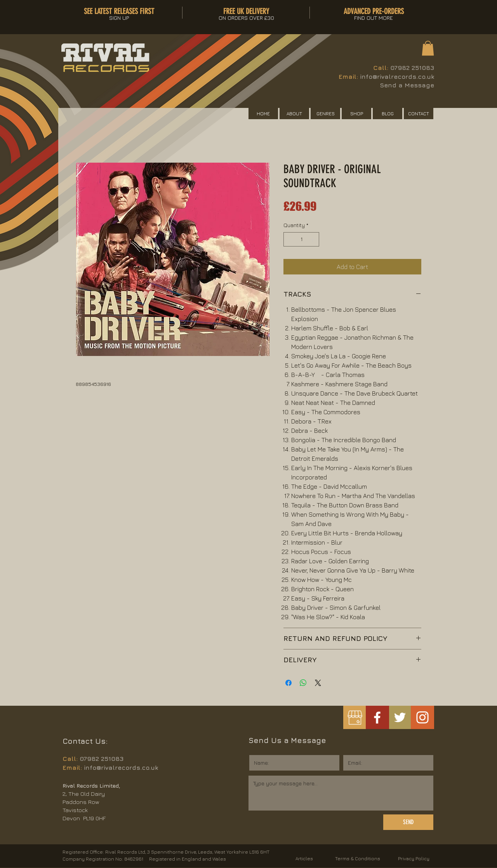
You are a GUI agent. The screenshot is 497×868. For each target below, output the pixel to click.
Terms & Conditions (358, 858)
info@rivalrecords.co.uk (397, 76)
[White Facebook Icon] (377, 718)
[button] (428, 48)
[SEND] (408, 822)
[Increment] (313, 239)
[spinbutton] (301, 239)
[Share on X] (318, 683)
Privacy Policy (414, 858)
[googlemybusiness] (355, 718)
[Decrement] (289, 239)
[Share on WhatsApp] (303, 683)
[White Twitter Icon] (400, 717)
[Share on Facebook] (288, 683)
